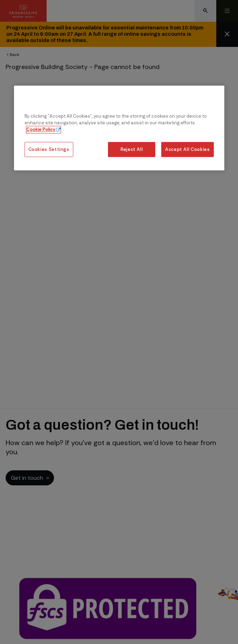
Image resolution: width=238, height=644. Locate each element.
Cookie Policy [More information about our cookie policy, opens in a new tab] (41, 130)
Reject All (132, 149)
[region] (119, 128)
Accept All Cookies (188, 149)
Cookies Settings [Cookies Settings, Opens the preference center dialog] (49, 149)
